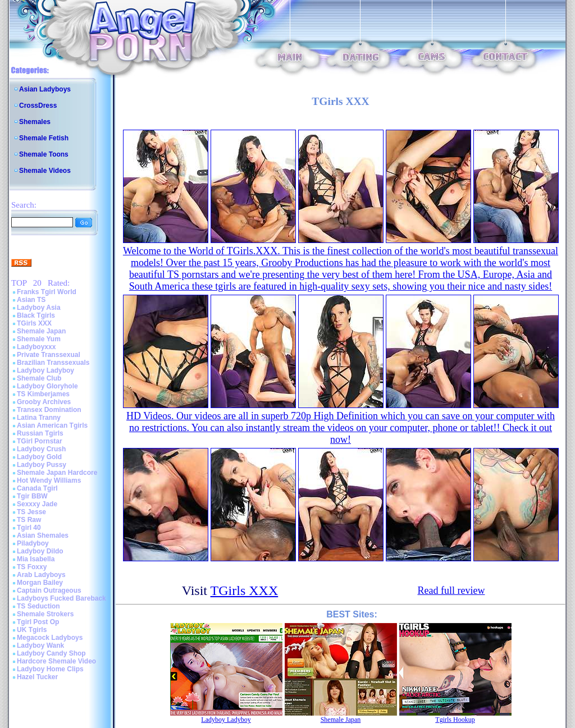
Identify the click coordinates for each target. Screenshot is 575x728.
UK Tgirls (32, 630)
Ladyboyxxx (36, 347)
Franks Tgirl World (47, 292)
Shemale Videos (45, 171)
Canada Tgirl (37, 488)
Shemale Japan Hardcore (57, 473)
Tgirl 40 (29, 528)
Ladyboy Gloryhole (47, 386)
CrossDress (38, 106)
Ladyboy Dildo (40, 551)
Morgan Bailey (40, 583)
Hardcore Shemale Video (56, 661)
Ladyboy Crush (41, 449)
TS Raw (29, 520)
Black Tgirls (36, 315)
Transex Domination (49, 410)
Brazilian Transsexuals (53, 363)
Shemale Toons (44, 154)
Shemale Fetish (44, 138)
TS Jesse (31, 512)
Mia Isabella (36, 559)
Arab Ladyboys (41, 575)
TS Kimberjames (43, 394)
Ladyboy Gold (39, 457)
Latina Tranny (39, 418)
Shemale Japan (41, 331)
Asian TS (31, 300)
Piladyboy (33, 543)
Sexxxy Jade (37, 504)
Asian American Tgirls (52, 425)
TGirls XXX (34, 323)
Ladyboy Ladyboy (45, 370)
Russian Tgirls (40, 433)
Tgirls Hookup (455, 720)
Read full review (451, 590)
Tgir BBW (32, 496)
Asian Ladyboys (45, 89)
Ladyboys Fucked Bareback (61, 598)
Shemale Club (39, 378)
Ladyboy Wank (40, 645)
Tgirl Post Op (38, 622)
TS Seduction (38, 606)
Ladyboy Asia (39, 308)
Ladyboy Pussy (42, 465)
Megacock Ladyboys (50, 638)
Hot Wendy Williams (49, 480)
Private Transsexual (49, 355)
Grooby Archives (44, 402)
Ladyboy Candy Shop (51, 653)
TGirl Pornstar (40, 441)
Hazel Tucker (37, 677)
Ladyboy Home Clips (50, 669)
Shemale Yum (39, 339)
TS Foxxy (32, 567)
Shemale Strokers (45, 614)
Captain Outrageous (49, 590)
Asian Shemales (43, 535)
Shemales (35, 122)
